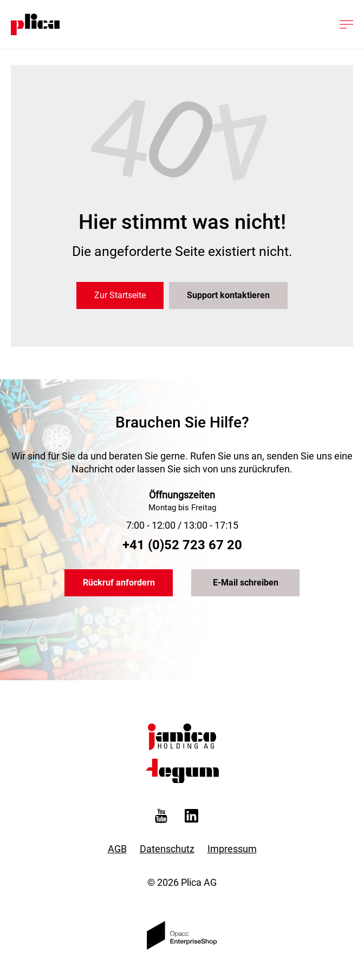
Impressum (232, 849)
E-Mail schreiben (246, 583)
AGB (117, 849)
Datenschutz (167, 849)
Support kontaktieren (228, 295)
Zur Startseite (120, 295)
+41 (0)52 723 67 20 (182, 545)
